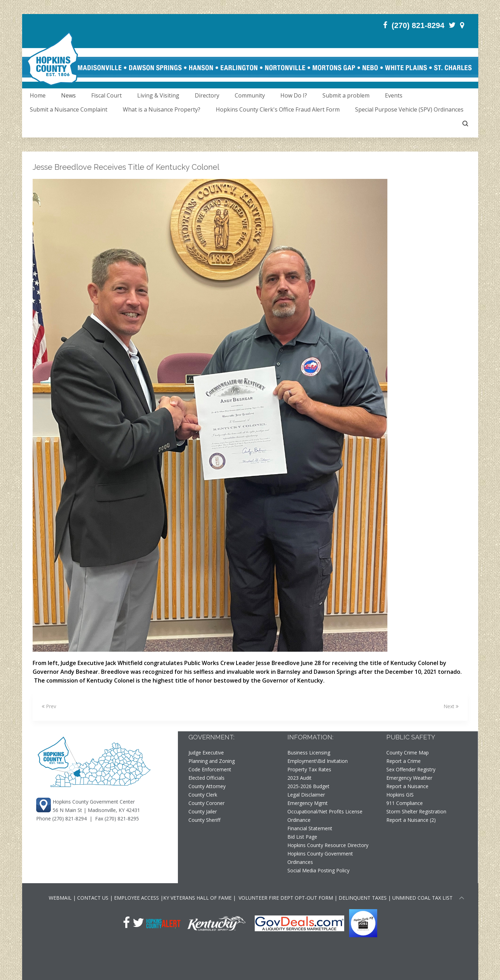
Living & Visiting (158, 95)
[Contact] (462, 25)
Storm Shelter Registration (416, 811)
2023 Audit (299, 778)
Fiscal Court (106, 95)
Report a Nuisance (407, 786)
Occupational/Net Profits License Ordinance (325, 816)
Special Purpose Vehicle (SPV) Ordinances (409, 109)
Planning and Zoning (212, 761)
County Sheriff (204, 820)
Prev (49, 706)
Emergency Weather (409, 778)
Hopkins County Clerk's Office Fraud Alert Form (278, 109)
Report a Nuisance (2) (411, 820)
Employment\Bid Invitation (318, 761)
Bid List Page (302, 837)
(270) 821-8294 (69, 818)
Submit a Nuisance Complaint (69, 109)
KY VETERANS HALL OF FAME (197, 898)
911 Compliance (405, 803)
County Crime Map (408, 753)
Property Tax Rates (309, 769)
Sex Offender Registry (411, 769)
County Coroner (206, 803)
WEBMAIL (60, 898)
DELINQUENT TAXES (363, 898)
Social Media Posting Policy (318, 870)
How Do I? (294, 95)
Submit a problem (346, 95)
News (68, 95)
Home (38, 95)
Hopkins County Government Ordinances (320, 858)
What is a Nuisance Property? (162, 109)
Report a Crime (404, 761)
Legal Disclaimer (306, 795)
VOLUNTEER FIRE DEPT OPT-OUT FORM (285, 898)
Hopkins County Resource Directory (328, 845)
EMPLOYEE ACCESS (136, 898)
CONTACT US (94, 898)
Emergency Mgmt (308, 803)
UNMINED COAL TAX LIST (422, 898)
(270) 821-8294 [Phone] (418, 25)
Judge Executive (206, 753)
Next (451, 706)
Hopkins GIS (400, 795)
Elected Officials (206, 778)
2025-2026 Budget (308, 786)
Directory (207, 95)
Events (394, 95)
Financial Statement (310, 828)
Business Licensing (309, 753)
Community (250, 95)
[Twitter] (452, 25)
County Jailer (203, 811)
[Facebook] (385, 25)
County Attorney (207, 786)
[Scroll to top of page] (462, 899)
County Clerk (203, 795)
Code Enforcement (210, 769)
